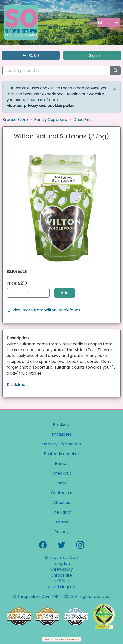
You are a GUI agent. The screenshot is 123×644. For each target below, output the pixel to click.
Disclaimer (17, 385)
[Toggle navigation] (108, 22)
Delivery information (61, 444)
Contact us (62, 493)
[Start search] (115, 71)
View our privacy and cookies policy (40, 106)
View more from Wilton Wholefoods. (44, 310)
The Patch (62, 512)
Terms (62, 522)
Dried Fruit (83, 120)
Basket (61, 464)
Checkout (62, 473)
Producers (62, 434)
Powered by (61, 639)
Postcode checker (62, 454)
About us (62, 503)
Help (61, 483)
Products (62, 425)
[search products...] (57, 71)
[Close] (114, 88)
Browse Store (15, 120)
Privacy (61, 532)
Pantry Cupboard (51, 120)
